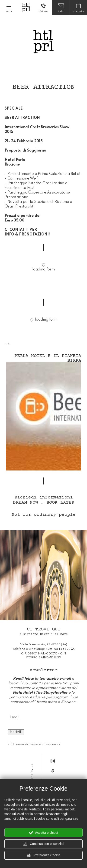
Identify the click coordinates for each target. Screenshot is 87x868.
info (61, 8)
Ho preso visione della (36, 744)
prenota (78, 8)
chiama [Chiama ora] (43, 8)
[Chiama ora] (60, 649)
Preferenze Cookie (44, 855)
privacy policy (51, 744)
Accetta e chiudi (43, 833)
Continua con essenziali (44, 844)
